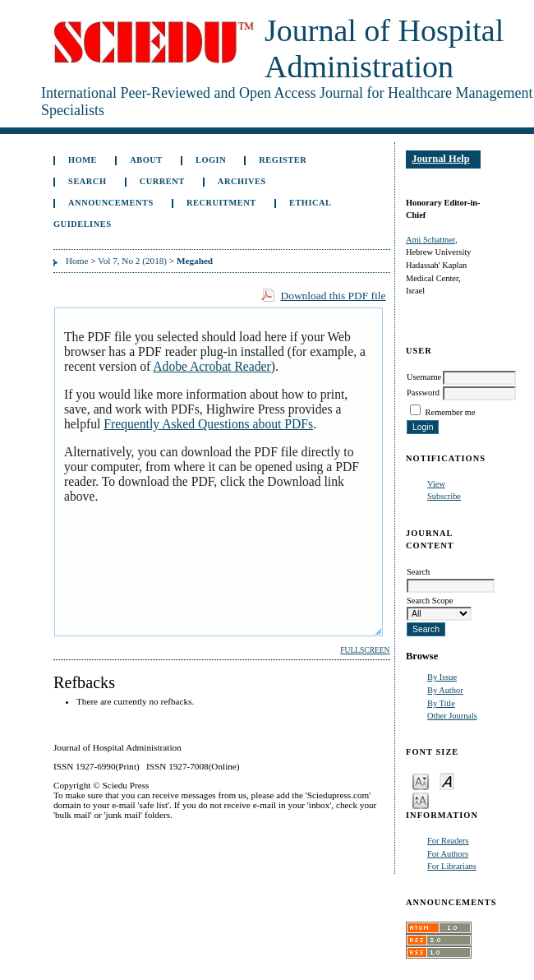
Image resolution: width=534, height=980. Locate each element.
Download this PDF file (333, 296)
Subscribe (444, 496)
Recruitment (221, 203)
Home (83, 160)
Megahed (195, 261)
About (146, 160)
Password (423, 393)
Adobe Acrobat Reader (212, 366)
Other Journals (452, 716)
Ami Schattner (430, 240)
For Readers (448, 841)
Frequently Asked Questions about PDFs (208, 424)
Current (162, 181)
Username (424, 377)
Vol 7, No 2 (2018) (132, 261)
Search (87, 181)
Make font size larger (421, 800)
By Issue (442, 677)
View (436, 484)
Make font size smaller (421, 781)
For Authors (448, 854)
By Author (445, 690)
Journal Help (440, 159)
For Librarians (452, 866)
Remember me (451, 412)
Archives (242, 181)
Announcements (111, 203)
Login (211, 160)
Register (283, 160)
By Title (441, 703)
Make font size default (447, 781)
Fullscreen (365, 650)
